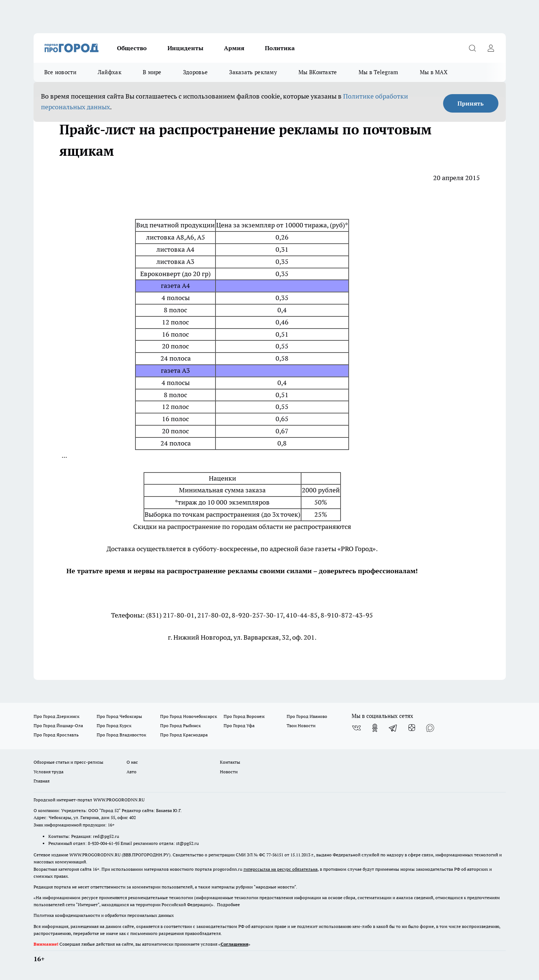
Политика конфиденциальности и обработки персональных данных (104, 915)
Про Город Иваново (307, 716)
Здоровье (195, 72)
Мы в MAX (434, 72)
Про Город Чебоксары (119, 716)
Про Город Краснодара (184, 735)
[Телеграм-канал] (393, 728)
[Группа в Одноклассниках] (375, 728)
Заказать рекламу (253, 72)
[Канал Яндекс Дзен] (412, 728)
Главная (42, 781)
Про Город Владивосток (121, 735)
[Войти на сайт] (491, 48)
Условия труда (49, 772)
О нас (132, 762)
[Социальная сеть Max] (430, 728)
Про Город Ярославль (56, 735)
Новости (229, 772)
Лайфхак (110, 72)
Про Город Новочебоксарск (189, 716)
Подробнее (228, 905)
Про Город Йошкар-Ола (58, 725)
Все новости (60, 72)
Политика (280, 48)
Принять (471, 103)
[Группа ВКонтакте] (356, 728)
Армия (234, 48)
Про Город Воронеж (244, 716)
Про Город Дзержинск (56, 716)
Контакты (230, 762)
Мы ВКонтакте (318, 72)
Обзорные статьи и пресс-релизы (68, 762)
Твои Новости (301, 725)
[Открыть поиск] (473, 48)
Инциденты (185, 48)
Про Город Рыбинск (180, 725)
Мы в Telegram (379, 72)
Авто (132, 772)
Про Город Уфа (239, 725)
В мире (152, 72)
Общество (132, 48)
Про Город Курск (114, 725)
